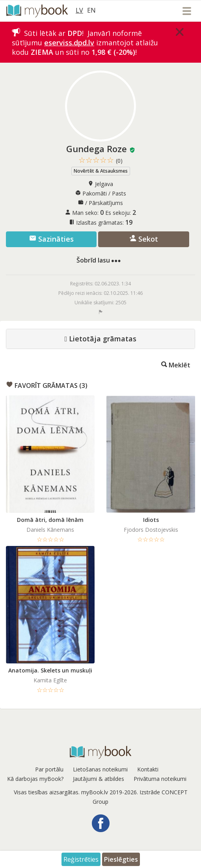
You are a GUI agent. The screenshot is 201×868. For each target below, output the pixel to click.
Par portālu (49, 769)
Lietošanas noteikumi (100, 769)
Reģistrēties (81, 859)
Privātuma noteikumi (160, 779)
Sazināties (51, 239)
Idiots (151, 520)
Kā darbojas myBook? (35, 779)
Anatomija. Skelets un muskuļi (50, 670)
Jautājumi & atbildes (99, 779)
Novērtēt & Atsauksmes (101, 171)
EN (91, 10)
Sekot (144, 239)
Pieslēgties (121, 859)
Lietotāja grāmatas (101, 339)
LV (79, 10)
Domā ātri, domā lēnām (50, 520)
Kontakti (148, 769)
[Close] (180, 32)
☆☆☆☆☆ (100, 160)
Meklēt (176, 364)
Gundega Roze (97, 149)
